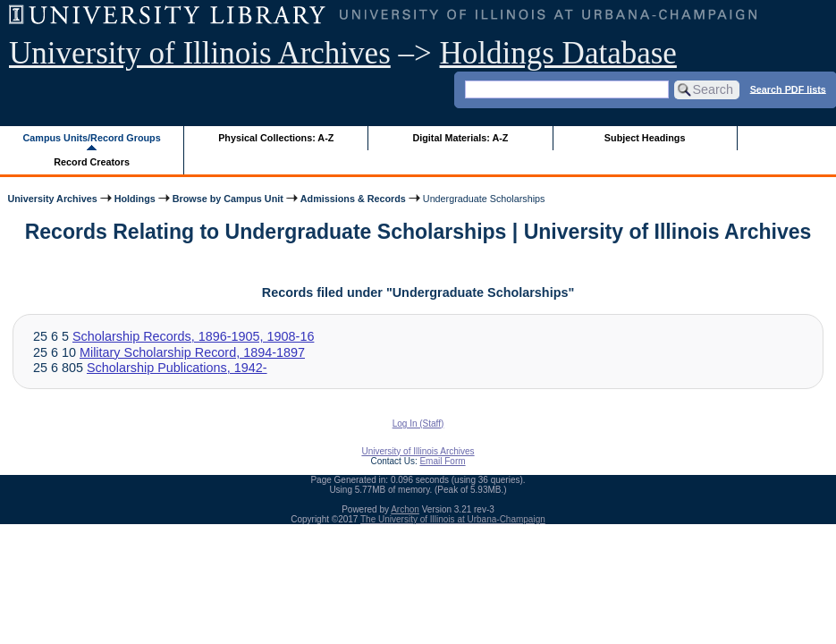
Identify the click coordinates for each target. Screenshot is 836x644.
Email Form (442, 461)
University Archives (52, 199)
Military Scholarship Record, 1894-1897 (192, 352)
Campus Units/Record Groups (92, 138)
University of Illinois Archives (200, 53)
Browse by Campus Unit (228, 199)
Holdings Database (558, 53)
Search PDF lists (788, 89)
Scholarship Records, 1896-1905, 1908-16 (193, 336)
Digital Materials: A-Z (460, 138)
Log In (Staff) (418, 424)
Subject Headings (645, 138)
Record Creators (92, 162)
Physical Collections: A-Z (276, 138)
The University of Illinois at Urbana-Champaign (453, 519)
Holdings (135, 199)
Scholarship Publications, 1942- (177, 368)
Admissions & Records (353, 199)
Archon (405, 509)
